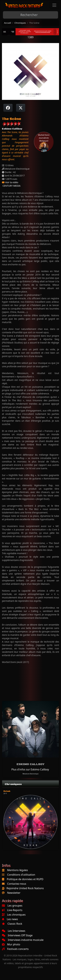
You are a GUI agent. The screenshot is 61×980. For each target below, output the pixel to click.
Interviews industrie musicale (23, 940)
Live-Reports (12, 910)
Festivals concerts (15, 949)
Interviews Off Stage (17, 935)
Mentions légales (18, 870)
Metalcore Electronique (31, 774)
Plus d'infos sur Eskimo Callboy (30, 769)
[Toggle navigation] (54, 5)
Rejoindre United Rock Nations (25, 888)
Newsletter (14, 893)
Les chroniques (14, 915)
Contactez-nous (17, 884)
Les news (10, 919)
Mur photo (11, 944)
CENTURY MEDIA (11, 186)
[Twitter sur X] (21, 108)
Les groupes (12, 906)
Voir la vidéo (10, 182)
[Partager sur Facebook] (8, 108)
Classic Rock (12, 924)
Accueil (8, 23)
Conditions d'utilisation (21, 875)
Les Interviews (14, 931)
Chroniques (20, 23)
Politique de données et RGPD (25, 879)
